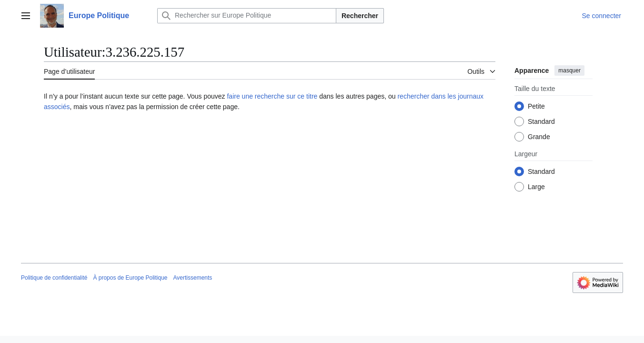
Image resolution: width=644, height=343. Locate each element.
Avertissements (193, 278)
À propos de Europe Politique (130, 278)
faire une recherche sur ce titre (272, 96)
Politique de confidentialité (54, 278)
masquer (569, 71)
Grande (539, 137)
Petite (536, 106)
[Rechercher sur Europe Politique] (247, 16)
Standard (541, 121)
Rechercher (360, 16)
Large (536, 187)
